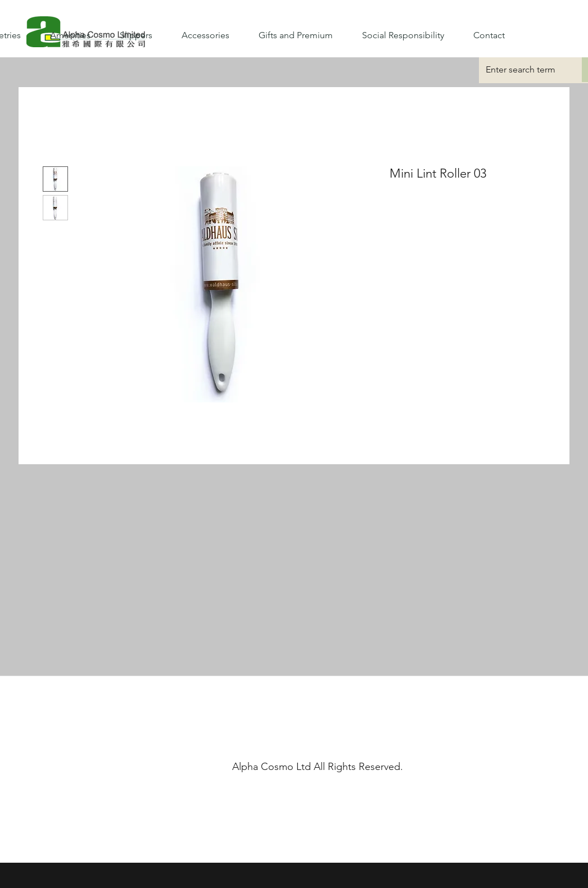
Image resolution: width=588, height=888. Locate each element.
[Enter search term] (522, 70)
